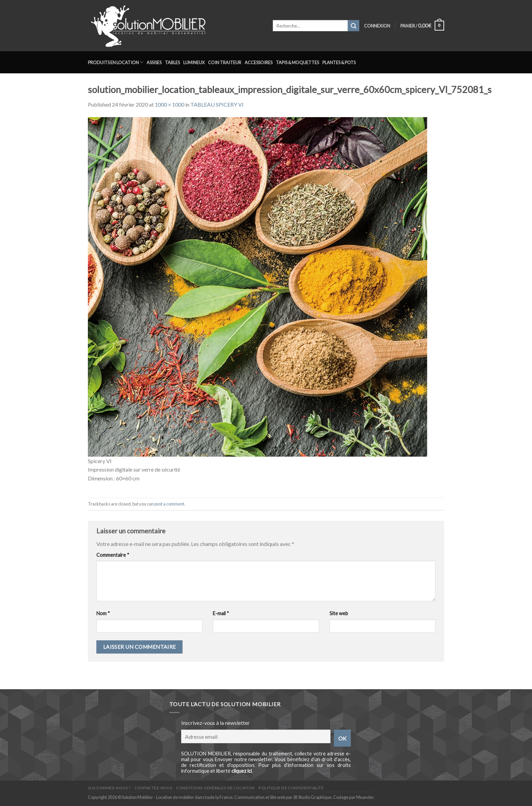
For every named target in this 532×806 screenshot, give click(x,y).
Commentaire (113, 555)
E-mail (221, 613)
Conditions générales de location (215, 788)
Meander (365, 797)
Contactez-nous (153, 788)
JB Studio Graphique (312, 797)
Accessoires (259, 62)
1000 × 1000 (169, 104)
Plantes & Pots (339, 62)
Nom (103, 613)
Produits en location (116, 62)
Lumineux (194, 62)
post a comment (169, 504)
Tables (172, 62)
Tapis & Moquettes (297, 62)
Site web (339, 613)
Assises (154, 62)
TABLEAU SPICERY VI (217, 104)
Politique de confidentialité (291, 788)
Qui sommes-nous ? (109, 788)
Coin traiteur (225, 62)
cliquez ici (242, 771)
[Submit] (354, 26)
